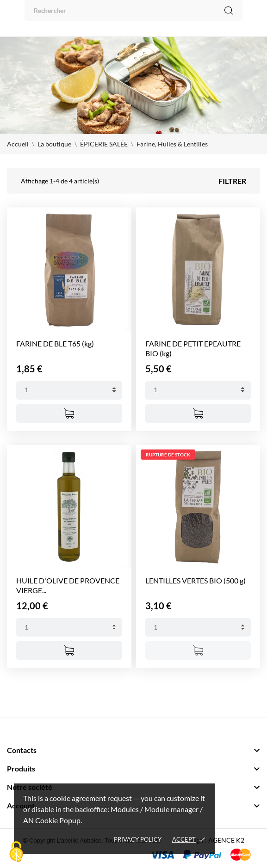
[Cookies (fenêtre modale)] (16, 852)
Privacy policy (138, 839)
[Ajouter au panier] (69, 413)
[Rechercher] (133, 10)
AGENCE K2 (226, 840)
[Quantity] (69, 390)
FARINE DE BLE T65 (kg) (55, 343)
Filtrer (232, 181)
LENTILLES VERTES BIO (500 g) (196, 580)
